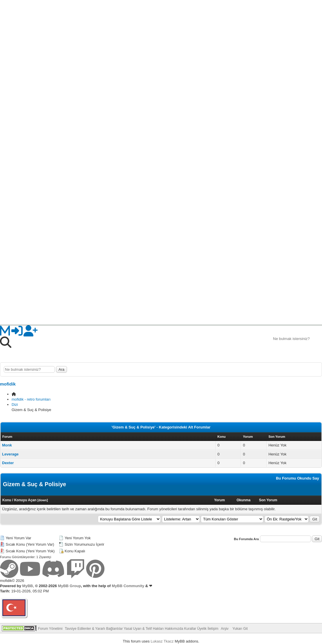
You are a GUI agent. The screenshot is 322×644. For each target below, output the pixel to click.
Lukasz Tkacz (162, 641)
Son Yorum (268, 500)
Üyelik (202, 629)
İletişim (213, 629)
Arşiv (225, 629)
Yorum (219, 500)
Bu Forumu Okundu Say (297, 478)
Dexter (8, 463)
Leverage (10, 454)
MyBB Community (128, 586)
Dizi (15, 405)
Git (315, 519)
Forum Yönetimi (50, 629)
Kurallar (190, 629)
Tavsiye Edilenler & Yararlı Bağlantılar (94, 629)
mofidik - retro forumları (31, 399)
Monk (7, 445)
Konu (7, 500)
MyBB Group (69, 586)
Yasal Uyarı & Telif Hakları (144, 629)
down (43, 500)
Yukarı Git (240, 629)
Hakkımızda (174, 629)
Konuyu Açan (25, 500)
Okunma (243, 500)
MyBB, (28, 586)
